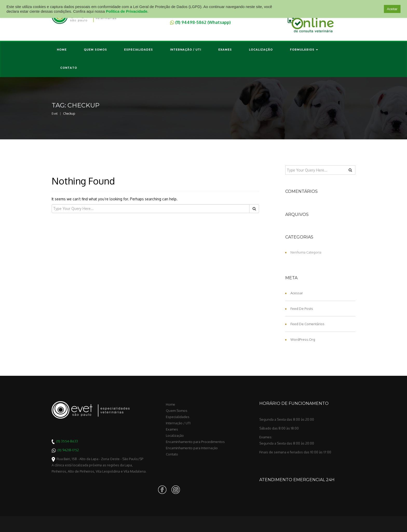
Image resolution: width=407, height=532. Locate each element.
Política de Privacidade (127, 11)
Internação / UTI (186, 50)
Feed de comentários (307, 324)
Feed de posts (302, 309)
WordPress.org (303, 339)
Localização (261, 50)
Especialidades (138, 50)
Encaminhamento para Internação (192, 448)
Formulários (304, 50)
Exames (225, 50)
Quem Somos (95, 50)
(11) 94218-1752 (68, 450)
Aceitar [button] (392, 9)
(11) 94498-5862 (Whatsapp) (203, 22)
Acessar (297, 293)
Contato (69, 68)
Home (62, 50)
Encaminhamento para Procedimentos (195, 442)
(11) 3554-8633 (67, 441)
